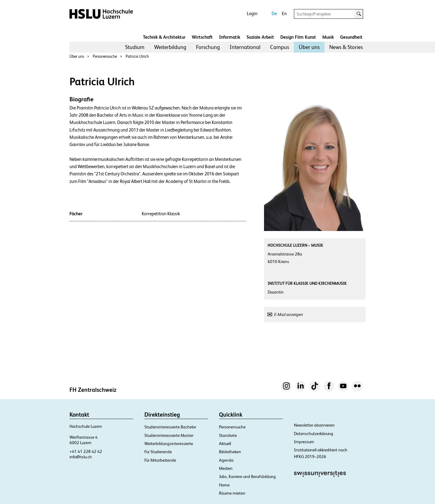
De (274, 13)
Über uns (309, 47)
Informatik (230, 37)
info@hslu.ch (81, 457)
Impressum (304, 442)
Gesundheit (351, 37)
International (245, 47)
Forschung (208, 47)
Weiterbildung (170, 47)
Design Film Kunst (298, 37)
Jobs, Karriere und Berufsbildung (247, 476)
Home (224, 485)
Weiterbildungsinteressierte (169, 444)
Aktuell (225, 444)
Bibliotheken (230, 452)
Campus (280, 47)
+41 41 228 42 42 (86, 451)
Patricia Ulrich (137, 56)
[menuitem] (135, 47)
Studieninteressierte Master (169, 435)
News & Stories (346, 47)
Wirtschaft (202, 37)
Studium (135, 47)
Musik (328, 37)
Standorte (228, 435)
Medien (226, 468)
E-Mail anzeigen (289, 314)
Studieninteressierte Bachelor (170, 427)
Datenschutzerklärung (314, 434)
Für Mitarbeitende (160, 460)
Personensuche (105, 56)
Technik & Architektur (164, 37)
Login (252, 13)
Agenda (226, 460)
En (284, 13)
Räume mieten (232, 493)
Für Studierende (158, 452)
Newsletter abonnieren (314, 425)
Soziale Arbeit (260, 37)
